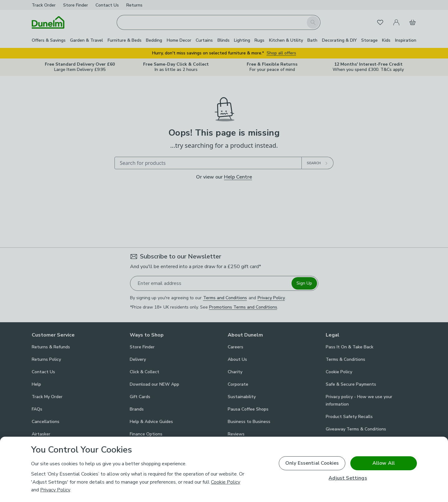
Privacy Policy (55, 490)
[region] (224, 469)
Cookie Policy (226, 482)
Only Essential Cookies (312, 463)
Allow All (384, 463)
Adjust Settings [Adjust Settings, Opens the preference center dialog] (348, 478)
